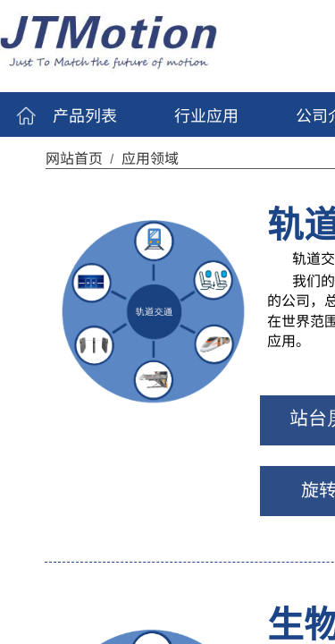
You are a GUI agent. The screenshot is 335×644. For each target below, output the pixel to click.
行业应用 (206, 114)
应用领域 (150, 157)
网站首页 (74, 157)
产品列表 (85, 114)
